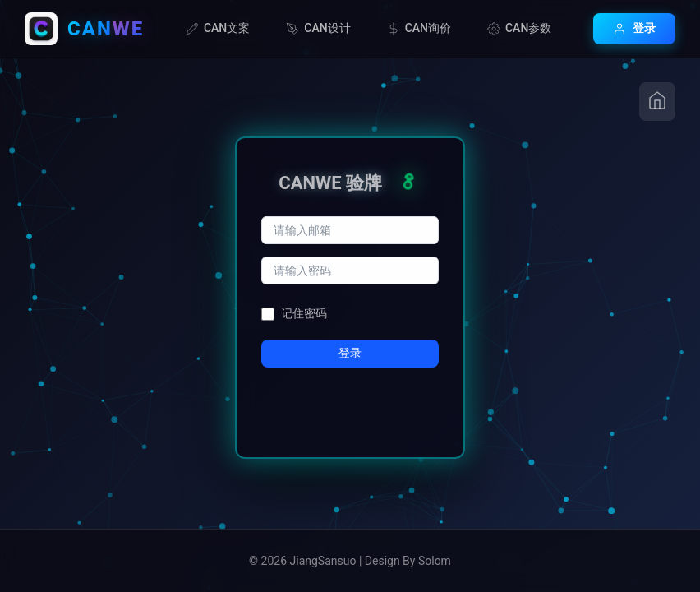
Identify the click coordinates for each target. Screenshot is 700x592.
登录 (634, 28)
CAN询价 (419, 28)
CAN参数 (519, 28)
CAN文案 (218, 28)
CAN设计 (318, 28)
